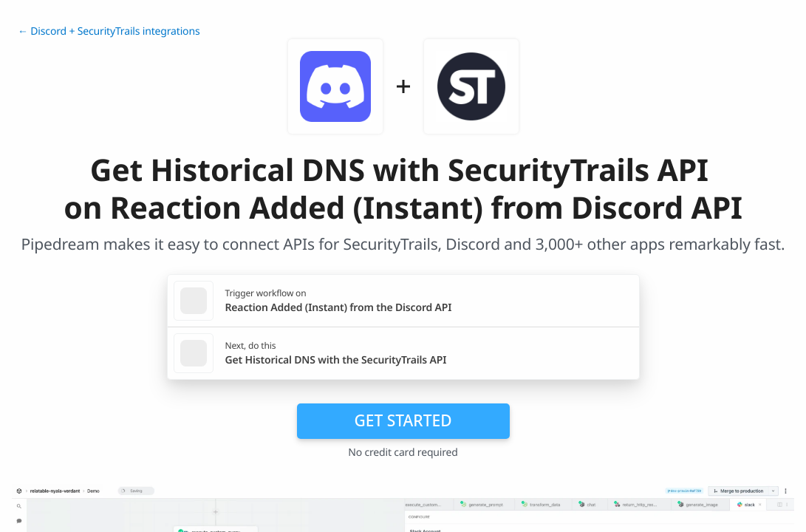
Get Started (403, 420)
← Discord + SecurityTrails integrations (109, 31)
